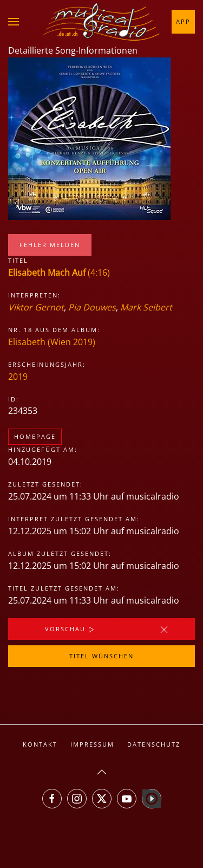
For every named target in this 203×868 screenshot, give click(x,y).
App (183, 21)
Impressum (92, 744)
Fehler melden (50, 245)
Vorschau (71, 630)
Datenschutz (154, 744)
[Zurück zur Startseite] (102, 22)
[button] (14, 22)
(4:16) (59, 273)
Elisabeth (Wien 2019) (52, 342)
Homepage (35, 436)
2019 (18, 377)
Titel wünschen (101, 656)
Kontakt (40, 744)
